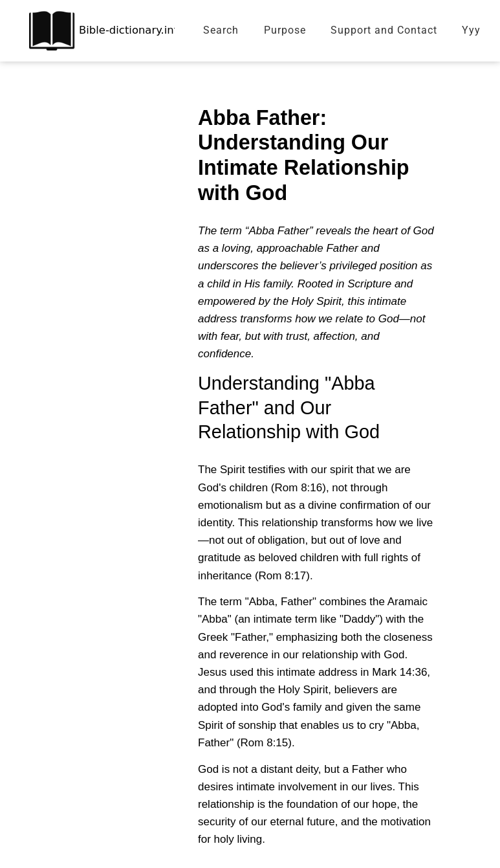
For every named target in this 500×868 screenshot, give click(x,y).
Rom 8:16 (299, 488)
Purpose (285, 30)
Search (221, 30)
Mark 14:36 (399, 672)
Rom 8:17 (283, 576)
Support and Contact (384, 30)
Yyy (471, 30)
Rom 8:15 (265, 743)
